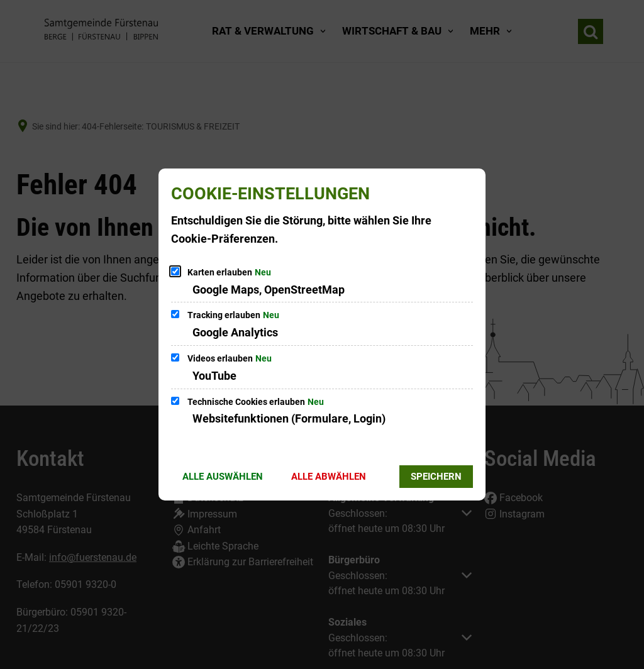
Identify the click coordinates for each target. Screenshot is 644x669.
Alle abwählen (329, 477)
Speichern (436, 477)
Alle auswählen (223, 477)
